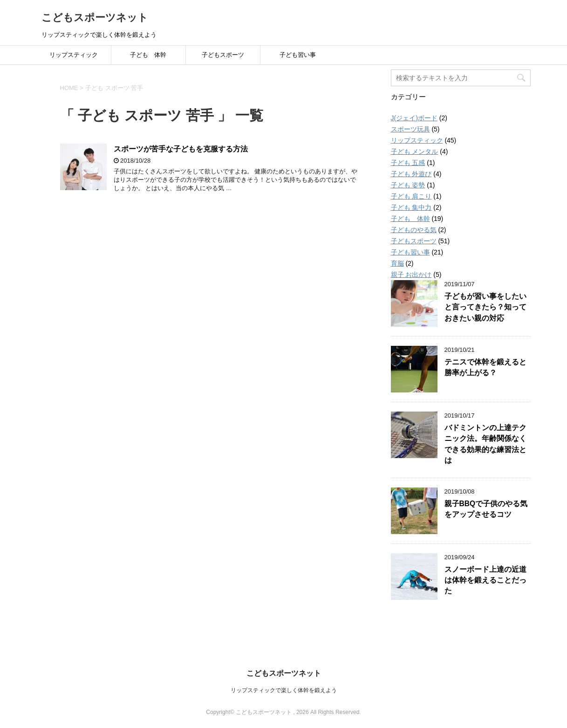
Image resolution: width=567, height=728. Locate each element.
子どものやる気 (414, 230)
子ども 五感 (408, 163)
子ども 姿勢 (408, 185)
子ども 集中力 (411, 207)
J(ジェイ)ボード (414, 118)
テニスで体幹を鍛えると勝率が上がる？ (485, 367)
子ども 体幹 (148, 55)
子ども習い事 (298, 55)
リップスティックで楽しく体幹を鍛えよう (284, 690)
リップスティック (74, 55)
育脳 (397, 263)
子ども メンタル (415, 151)
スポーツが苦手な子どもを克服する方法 (181, 149)
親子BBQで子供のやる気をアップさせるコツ (486, 509)
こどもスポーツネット (95, 17)
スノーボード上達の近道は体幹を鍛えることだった (485, 580)
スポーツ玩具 (410, 129)
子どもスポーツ (223, 55)
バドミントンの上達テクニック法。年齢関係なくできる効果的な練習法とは (485, 444)
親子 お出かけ (411, 275)
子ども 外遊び (411, 174)
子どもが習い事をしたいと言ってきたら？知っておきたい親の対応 (485, 307)
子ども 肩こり (411, 196)
